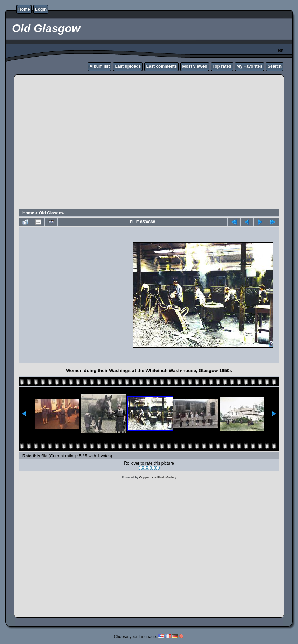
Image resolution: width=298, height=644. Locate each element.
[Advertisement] (66, 143)
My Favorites (250, 66)
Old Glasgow (52, 213)
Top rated (222, 66)
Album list (99, 66)
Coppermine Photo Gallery (158, 477)
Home (24, 9)
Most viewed (195, 66)
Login (41, 9)
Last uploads (128, 66)
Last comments (161, 66)
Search (275, 66)
